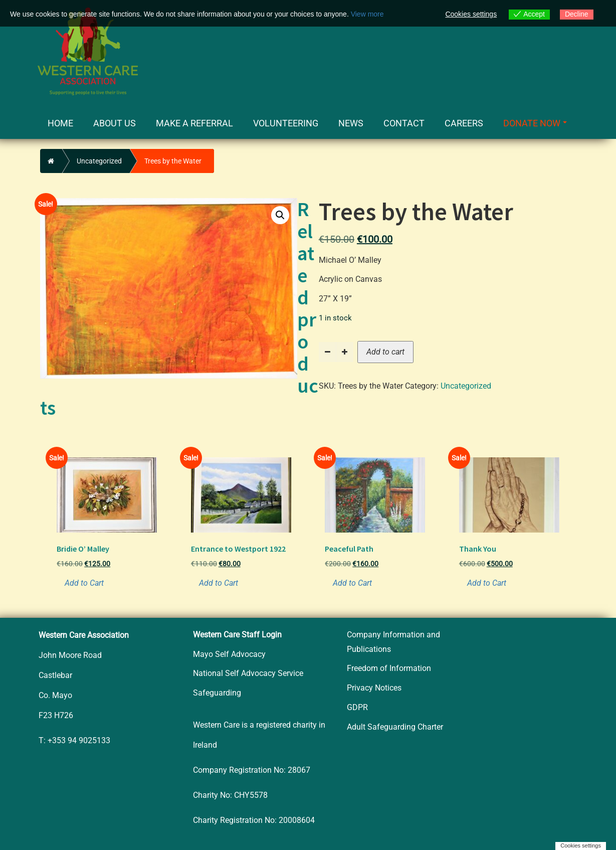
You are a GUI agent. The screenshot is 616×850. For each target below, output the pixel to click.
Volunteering (286, 123)
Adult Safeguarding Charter (395, 727)
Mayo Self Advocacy (229, 654)
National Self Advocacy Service (248, 673)
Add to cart (385, 352)
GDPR (357, 707)
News (351, 123)
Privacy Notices (374, 688)
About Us (115, 123)
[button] (280, 215)
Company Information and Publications (393, 642)
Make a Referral (194, 123)
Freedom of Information (389, 668)
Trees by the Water (173, 161)
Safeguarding (217, 693)
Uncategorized (99, 161)
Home (60, 123)
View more (367, 14)
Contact (404, 123)
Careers (464, 123)
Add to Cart (84, 583)
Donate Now (535, 123)
